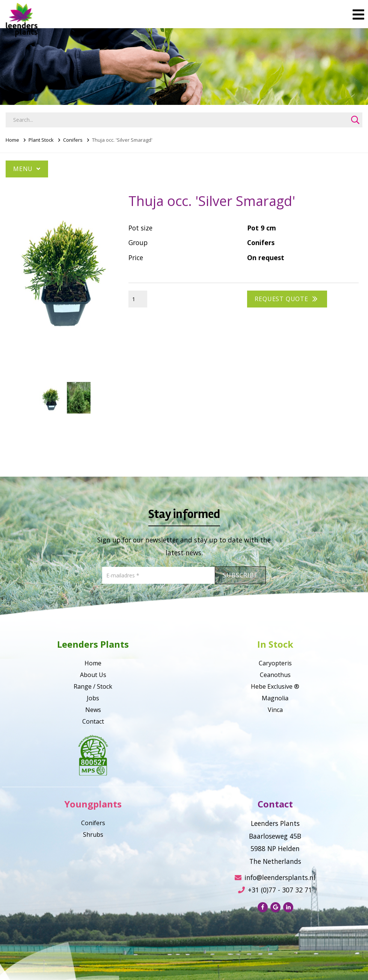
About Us (93, 675)
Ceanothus (275, 675)
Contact (93, 721)
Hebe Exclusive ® (275, 686)
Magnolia (275, 698)
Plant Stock (41, 140)
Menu (27, 169)
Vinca (275, 710)
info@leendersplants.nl (275, 877)
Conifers (73, 140)
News (93, 710)
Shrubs (93, 835)
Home (12, 140)
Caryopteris (275, 663)
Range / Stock (93, 686)
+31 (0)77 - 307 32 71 (275, 890)
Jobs (93, 698)
